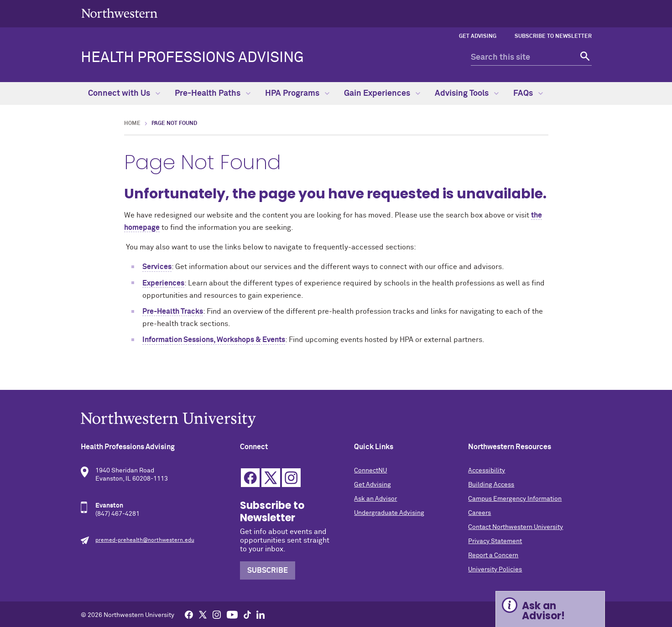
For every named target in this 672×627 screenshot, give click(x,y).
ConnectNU (370, 471)
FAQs (528, 93)
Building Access (491, 485)
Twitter (271, 478)
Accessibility (487, 471)
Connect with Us (124, 93)
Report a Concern (493, 555)
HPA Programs (297, 93)
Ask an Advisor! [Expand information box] (543, 611)
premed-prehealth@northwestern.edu (145, 540)
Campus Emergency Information (515, 499)
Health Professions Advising (192, 58)
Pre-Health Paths (213, 93)
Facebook (250, 478)
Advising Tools (467, 93)
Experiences (163, 283)
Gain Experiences (382, 93)
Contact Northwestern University (516, 527)
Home (132, 124)
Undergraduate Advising (389, 513)
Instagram (291, 478)
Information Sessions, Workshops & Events (214, 340)
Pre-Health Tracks (173, 311)
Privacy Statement (495, 541)
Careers (479, 513)
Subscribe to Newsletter (553, 36)
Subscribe (268, 570)
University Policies (495, 570)
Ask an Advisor (375, 499)
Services (157, 267)
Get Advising (478, 36)
